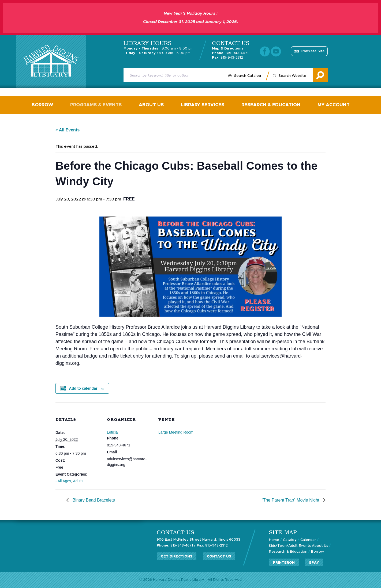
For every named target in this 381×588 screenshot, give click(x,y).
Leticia (112, 432)
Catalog (290, 540)
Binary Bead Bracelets (93, 500)
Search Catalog (248, 76)
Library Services (203, 105)
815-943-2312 (227, 58)
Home (274, 540)
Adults (78, 481)
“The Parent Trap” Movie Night (291, 500)
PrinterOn (284, 563)
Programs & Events (96, 105)
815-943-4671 (230, 53)
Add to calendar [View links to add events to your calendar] (83, 388)
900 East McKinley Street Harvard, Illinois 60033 (199, 540)
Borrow (42, 105)
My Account (334, 105)
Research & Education (271, 105)
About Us (151, 105)
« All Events (68, 130)
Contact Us (219, 557)
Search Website (292, 76)
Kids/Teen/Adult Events (290, 546)
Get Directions (177, 557)
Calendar (308, 540)
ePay (314, 563)
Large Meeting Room (176, 432)
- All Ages (63, 481)
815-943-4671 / (176, 546)
